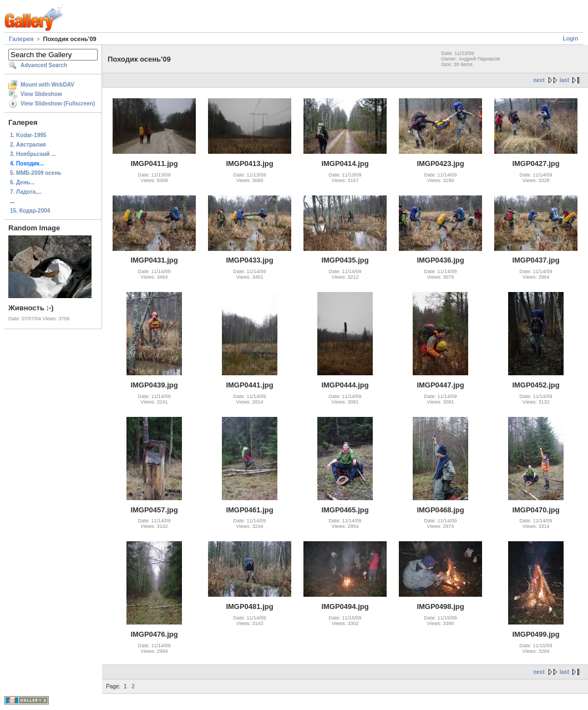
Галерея (21, 39)
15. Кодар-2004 (30, 211)
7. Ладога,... (26, 192)
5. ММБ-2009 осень (36, 173)
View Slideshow (41, 94)
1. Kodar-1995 (28, 135)
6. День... (22, 182)
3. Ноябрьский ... (33, 154)
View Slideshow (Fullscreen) (58, 104)
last (564, 80)
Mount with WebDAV (47, 85)
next (539, 80)
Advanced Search (44, 65)
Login (571, 39)
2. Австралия (28, 145)
